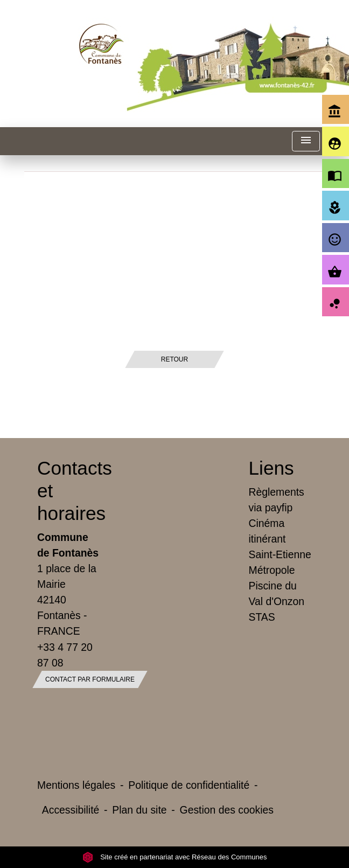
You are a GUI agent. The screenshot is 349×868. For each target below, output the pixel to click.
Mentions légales (76, 785)
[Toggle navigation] (306, 141)
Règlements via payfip (277, 500)
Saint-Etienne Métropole (280, 562)
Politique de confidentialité (189, 785)
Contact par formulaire (90, 679)
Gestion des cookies (227, 810)
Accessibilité (71, 810)
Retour (174, 359)
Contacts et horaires (69, 491)
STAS (262, 617)
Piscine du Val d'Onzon (277, 593)
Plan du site (139, 810)
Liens (271, 468)
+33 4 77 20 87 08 (65, 655)
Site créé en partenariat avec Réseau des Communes (175, 857)
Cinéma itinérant (267, 531)
